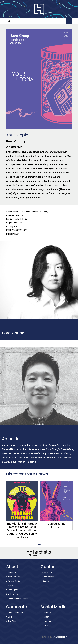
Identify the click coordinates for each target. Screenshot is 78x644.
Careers (46, 581)
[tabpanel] (22, 510)
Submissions (48, 577)
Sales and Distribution (18, 598)
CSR (10, 617)
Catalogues (13, 590)
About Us (12, 572)
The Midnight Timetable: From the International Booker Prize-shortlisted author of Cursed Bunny (22, 529)
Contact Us (47, 572)
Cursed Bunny (56, 524)
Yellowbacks (14, 594)
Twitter (46, 617)
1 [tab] (39, 544)
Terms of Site (14, 577)
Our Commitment (15, 613)
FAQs (10, 585)
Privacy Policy (14, 581)
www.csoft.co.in (60, 637)
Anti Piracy (13, 621)
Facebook (47, 613)
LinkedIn (46, 625)
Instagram (47, 621)
